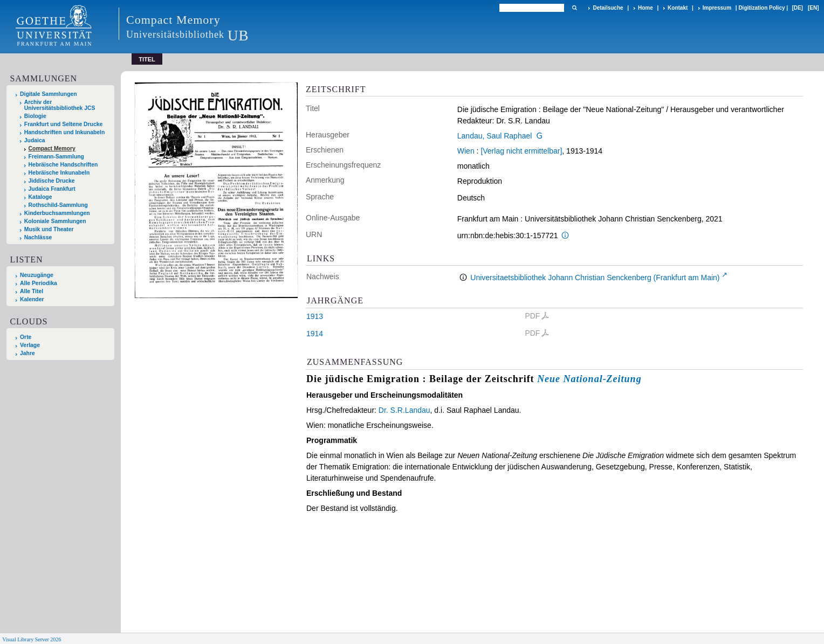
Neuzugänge (37, 275)
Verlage (30, 345)
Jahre (28, 353)
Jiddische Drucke (52, 181)
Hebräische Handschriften (63, 165)
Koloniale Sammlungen (55, 221)
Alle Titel (32, 291)
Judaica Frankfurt (52, 189)
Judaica (35, 140)
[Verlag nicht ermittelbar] (521, 151)
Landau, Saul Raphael (495, 136)
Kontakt (678, 8)
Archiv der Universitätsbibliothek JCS (60, 105)
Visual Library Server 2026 (32, 639)
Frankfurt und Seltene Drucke (64, 124)
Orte (26, 337)
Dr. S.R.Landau (404, 410)
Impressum (717, 8)
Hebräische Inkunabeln (59, 173)
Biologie (35, 116)
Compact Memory (52, 148)
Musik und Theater (49, 229)
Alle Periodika (39, 283)
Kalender (32, 299)
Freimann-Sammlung (56, 157)
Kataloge (40, 197)
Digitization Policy (761, 8)
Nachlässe (38, 237)
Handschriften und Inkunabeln (65, 132)
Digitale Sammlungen (49, 94)
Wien (466, 151)
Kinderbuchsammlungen (57, 213)
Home (646, 8)
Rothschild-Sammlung (58, 205)
